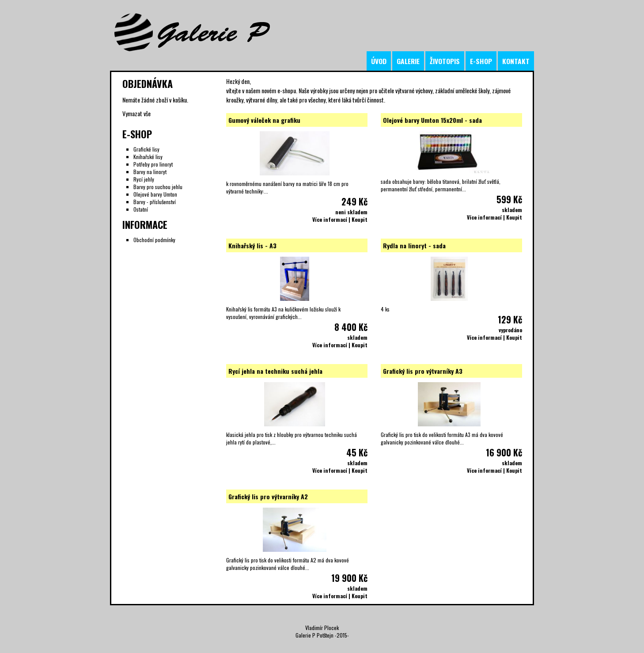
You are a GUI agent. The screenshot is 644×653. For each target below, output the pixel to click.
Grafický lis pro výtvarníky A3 (423, 371)
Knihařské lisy (148, 157)
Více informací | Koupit (340, 219)
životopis (445, 61)
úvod (379, 61)
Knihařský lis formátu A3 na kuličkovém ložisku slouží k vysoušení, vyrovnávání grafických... (283, 313)
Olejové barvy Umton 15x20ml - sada (432, 120)
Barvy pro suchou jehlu (158, 187)
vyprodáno (510, 330)
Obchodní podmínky (154, 240)
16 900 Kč (504, 452)
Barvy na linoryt (150, 172)
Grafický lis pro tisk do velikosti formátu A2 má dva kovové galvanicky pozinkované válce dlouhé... (288, 564)
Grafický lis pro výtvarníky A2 (268, 496)
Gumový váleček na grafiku (264, 120)
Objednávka (148, 84)
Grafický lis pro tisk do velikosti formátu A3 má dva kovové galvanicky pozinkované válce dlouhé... (442, 438)
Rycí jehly (144, 179)
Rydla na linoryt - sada (414, 245)
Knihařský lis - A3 (252, 245)
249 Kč (354, 201)
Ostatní (141, 209)
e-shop (481, 61)
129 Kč (510, 319)
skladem (512, 210)
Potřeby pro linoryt (153, 164)
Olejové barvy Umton (155, 194)
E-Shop (137, 134)
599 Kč (509, 199)
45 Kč (357, 452)
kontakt (516, 61)
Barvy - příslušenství (155, 202)
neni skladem (351, 212)
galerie (408, 61)
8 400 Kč (351, 327)
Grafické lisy (146, 149)
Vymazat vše (136, 113)
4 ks (385, 309)
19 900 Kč (349, 578)
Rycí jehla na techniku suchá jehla (275, 371)
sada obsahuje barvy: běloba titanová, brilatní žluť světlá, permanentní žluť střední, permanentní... (441, 185)
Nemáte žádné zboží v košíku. (155, 100)
